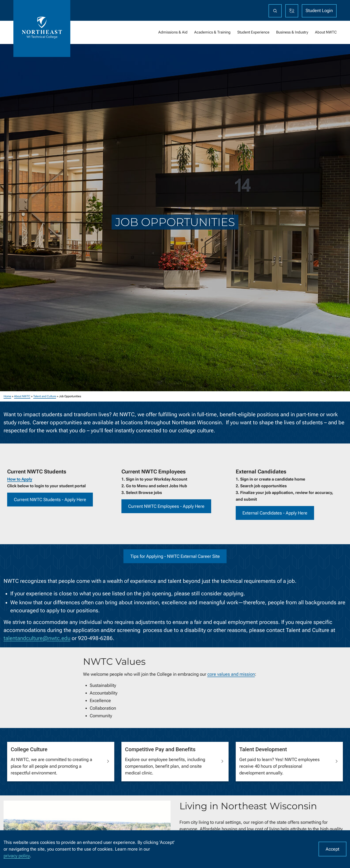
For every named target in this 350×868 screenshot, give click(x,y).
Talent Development (263, 749)
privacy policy (17, 856)
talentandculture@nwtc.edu (37, 638)
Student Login (319, 10)
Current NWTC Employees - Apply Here (166, 506)
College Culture (29, 749)
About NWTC (22, 396)
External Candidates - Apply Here (275, 513)
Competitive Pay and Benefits (160, 749)
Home (7, 396)
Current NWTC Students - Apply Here (50, 500)
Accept (332, 849)
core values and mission (231, 674)
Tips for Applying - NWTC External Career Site (175, 556)
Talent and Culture (45, 396)
